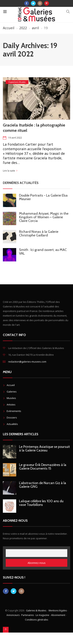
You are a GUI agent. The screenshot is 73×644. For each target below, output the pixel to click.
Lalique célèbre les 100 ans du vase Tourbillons (41, 503)
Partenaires (28, 615)
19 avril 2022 (15, 138)
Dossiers (12, 418)
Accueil (9, 28)
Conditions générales (36, 620)
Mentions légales (58, 611)
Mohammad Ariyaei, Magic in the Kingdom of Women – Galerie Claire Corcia (44, 217)
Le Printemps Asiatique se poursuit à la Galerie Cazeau (45, 449)
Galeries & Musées (36, 611)
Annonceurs (13, 615)
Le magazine (42, 615)
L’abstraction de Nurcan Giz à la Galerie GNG (43, 485)
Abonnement (58, 615)
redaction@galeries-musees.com (27, 362)
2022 (23, 28)
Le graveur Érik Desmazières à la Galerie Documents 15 (43, 467)
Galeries (12, 392)
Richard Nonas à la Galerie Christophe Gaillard (39, 233)
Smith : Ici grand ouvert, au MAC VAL (43, 252)
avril (35, 28)
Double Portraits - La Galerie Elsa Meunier (43, 197)
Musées (11, 398)
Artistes (11, 405)
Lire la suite (9, 171)
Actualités (12, 424)
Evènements (14, 411)
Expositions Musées (17, 82)
